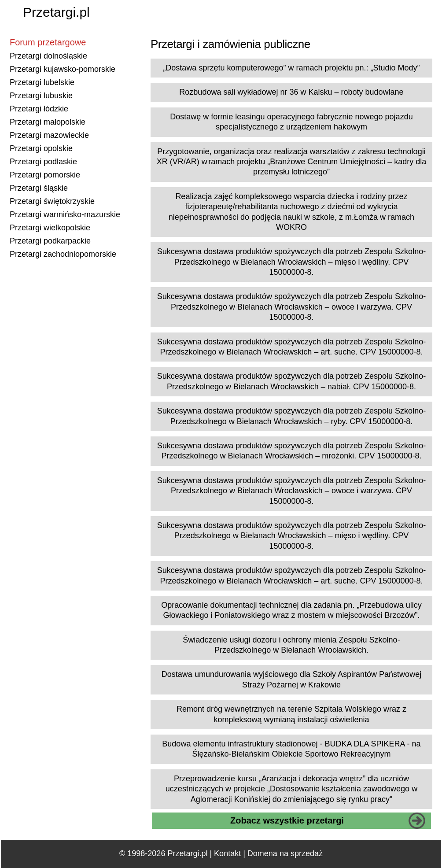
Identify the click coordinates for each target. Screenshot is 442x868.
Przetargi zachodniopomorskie (63, 254)
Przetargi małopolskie (48, 122)
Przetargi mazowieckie (49, 135)
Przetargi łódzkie (39, 109)
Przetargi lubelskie (42, 82)
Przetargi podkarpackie (50, 241)
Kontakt (227, 853)
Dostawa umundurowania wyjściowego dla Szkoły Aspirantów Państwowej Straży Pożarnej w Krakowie (291, 679)
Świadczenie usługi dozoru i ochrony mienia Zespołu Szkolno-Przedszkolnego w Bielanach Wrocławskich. (291, 645)
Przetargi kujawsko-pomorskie (63, 69)
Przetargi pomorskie (45, 175)
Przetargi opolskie (41, 148)
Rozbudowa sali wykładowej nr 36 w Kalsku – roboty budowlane (291, 92)
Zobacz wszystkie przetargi (287, 820)
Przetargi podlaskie (43, 162)
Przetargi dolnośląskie (48, 56)
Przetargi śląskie (39, 188)
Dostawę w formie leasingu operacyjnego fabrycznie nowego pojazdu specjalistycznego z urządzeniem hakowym (291, 122)
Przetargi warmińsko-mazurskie (65, 214)
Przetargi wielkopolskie (50, 228)
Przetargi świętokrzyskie (52, 201)
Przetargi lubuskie (41, 96)
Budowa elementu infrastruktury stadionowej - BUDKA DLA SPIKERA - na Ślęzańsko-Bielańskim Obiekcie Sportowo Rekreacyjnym (291, 749)
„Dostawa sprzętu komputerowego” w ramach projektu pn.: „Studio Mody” (291, 68)
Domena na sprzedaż (285, 853)
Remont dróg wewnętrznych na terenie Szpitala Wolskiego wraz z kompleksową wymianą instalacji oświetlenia (291, 714)
